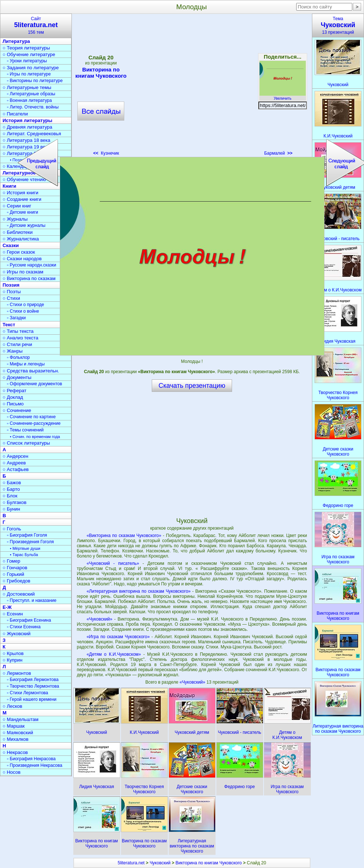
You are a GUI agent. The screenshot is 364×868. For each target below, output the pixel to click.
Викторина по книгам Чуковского (209, 863)
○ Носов (12, 772)
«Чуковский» (99, 619)
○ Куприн (12, 660)
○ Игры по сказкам (23, 272)
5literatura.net (131, 863)
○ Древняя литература (27, 127)
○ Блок (10, 496)
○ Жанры (13, 351)
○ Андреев (14, 463)
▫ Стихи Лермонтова (27, 693)
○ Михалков (16, 739)
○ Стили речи (17, 344)
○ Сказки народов (22, 259)
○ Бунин (11, 509)
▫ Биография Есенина (29, 620)
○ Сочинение (17, 410)
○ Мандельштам (21, 719)
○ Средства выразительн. (31, 371)
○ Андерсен (15, 456)
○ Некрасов (15, 752)
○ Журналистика (21, 239)
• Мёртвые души (25, 548)
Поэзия (11, 285)
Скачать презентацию (192, 386)
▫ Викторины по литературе (35, 81)
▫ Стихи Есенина (24, 627)
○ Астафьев (16, 469)
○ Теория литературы (26, 48)
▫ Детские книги (23, 212)
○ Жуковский (16, 634)
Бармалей (278, 153)
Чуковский (160, 863)
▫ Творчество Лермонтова (33, 686)
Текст (9, 325)
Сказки (11, 245)
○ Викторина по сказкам (29, 278)
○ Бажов (12, 483)
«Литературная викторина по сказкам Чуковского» (139, 591)
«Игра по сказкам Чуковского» (118, 637)
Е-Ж (7, 607)
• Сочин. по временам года (35, 437)
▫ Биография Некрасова (31, 759)
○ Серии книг (17, 206)
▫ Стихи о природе (25, 305)
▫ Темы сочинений (25, 430)
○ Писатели (15, 114)
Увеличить (283, 96)
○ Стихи (11, 298)
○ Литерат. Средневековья (32, 134)
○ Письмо (13, 404)
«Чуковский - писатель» (113, 563)
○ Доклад (13, 397)
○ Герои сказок (19, 252)
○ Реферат (14, 391)
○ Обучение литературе (29, 54)
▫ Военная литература (29, 100)
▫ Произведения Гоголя (30, 542)
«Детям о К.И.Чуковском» (114, 654)
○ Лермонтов (17, 673)
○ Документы (17, 377)
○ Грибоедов (16, 581)
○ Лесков (12, 706)
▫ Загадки (16, 318)
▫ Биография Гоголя (27, 535)
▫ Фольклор (18, 357)
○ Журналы (15, 219)
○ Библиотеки (18, 232)
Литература (16, 41)
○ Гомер (11, 561)
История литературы (27, 120)
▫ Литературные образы (31, 94)
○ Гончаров (15, 568)
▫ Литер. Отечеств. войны (33, 107)
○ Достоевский (19, 594)
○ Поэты (12, 292)
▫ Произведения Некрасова (35, 765)
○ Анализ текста (20, 338)
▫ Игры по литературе (29, 74)
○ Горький (13, 574)
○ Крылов (13, 653)
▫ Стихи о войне (23, 311)
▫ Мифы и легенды (26, 364)
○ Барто (11, 489)
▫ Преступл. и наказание (32, 600)
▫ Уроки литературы (27, 61)
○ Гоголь (12, 529)
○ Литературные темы (27, 87)
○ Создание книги (22, 199)
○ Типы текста (18, 331)
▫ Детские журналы (26, 225)
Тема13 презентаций (338, 25)
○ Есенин (13, 614)
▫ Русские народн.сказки (32, 265)
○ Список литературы (26, 443)
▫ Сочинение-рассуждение (34, 423)
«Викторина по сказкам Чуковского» (124, 536)
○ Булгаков (14, 502)
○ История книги (21, 193)
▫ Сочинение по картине (31, 417)
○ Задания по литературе (31, 68)
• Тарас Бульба (24, 555)
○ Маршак (14, 726)
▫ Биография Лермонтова (33, 680)
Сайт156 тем (36, 25)
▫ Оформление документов (34, 384)
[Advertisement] (192, 454)
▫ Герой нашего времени (32, 699)
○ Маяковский (18, 733)
